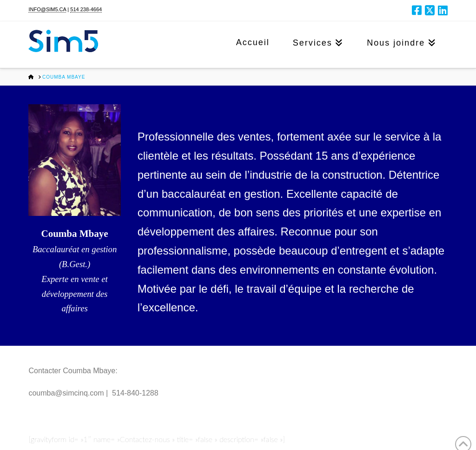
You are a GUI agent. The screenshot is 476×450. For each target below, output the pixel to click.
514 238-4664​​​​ (86, 9)
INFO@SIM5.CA (47, 9)
